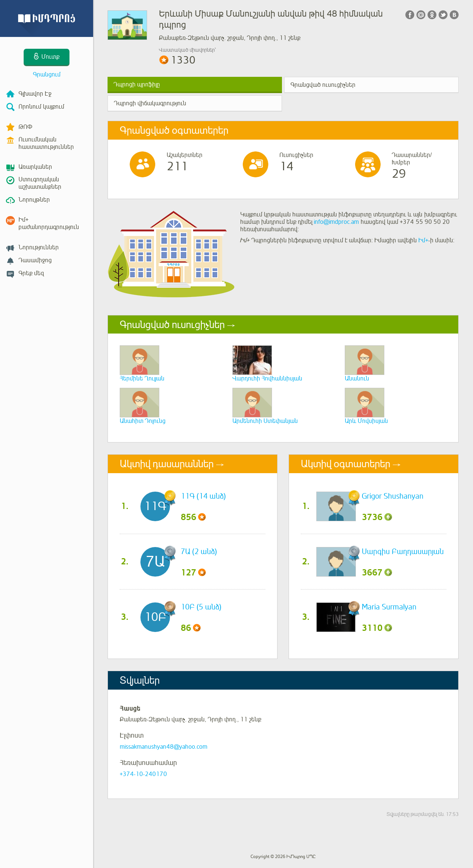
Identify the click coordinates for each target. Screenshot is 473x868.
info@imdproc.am (336, 222)
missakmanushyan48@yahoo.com (164, 747)
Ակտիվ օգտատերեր (346, 464)
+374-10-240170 (143, 774)
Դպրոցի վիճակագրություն (150, 103)
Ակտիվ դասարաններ (167, 464)
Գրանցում (47, 75)
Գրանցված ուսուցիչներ (323, 85)
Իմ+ (423, 240)
